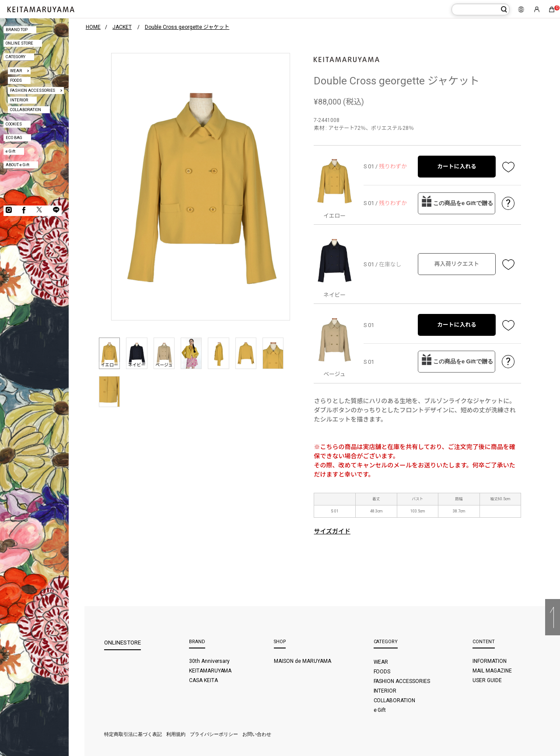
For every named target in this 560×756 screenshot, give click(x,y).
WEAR (16, 71)
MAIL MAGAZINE (492, 671)
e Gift (10, 151)
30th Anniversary (210, 661)
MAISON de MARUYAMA (303, 661)
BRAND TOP (17, 30)
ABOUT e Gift (17, 165)
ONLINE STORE (19, 43)
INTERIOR (19, 100)
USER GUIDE (487, 680)
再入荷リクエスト (457, 264)
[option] (201, 187)
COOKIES (14, 124)
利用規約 (176, 734)
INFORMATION (490, 661)
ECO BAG (14, 138)
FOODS (16, 80)
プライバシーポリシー (214, 734)
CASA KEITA (203, 680)
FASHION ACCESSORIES (33, 90)
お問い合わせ (257, 734)
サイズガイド (332, 531)
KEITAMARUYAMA (210, 671)
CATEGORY (16, 57)
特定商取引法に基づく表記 (133, 734)
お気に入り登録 (508, 167)
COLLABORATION (26, 110)
